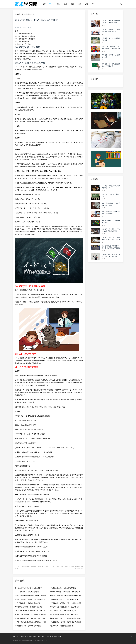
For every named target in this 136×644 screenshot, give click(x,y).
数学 (58, 4)
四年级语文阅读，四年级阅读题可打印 (27, 592)
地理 (86, 4)
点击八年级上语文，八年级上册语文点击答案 (64, 611)
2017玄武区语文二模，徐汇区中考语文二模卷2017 (29, 607)
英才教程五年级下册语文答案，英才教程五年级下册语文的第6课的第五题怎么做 (111, 248)
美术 (60, 637)
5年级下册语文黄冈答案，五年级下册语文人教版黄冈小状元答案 (111, 49)
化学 (79, 4)
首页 (44, 4)
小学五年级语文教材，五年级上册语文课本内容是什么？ (31, 623)
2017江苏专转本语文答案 (24, 34)
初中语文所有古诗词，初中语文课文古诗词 (29, 588)
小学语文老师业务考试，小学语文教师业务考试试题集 (65, 604)
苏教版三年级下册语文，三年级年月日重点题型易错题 (65, 619)
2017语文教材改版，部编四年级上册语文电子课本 (31, 611)
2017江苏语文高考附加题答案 (25, 39)
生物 (47, 637)
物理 (72, 4)
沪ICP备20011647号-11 (40, 640)
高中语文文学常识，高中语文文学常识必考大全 (30, 599)
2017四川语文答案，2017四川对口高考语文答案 (65, 592)
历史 (93, 4)
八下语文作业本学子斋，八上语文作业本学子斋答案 (31, 615)
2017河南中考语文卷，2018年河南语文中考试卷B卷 (65, 596)
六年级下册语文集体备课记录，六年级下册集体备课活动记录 (31, 596)
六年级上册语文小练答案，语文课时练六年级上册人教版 (65, 623)
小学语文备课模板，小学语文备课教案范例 (29, 626)
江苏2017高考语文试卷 (23, 44)
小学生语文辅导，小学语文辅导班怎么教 (28, 603)
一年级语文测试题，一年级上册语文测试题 (63, 588)
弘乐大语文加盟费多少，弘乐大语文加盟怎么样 (30, 618)
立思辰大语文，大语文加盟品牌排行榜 (62, 626)
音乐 (56, 637)
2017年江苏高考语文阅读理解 (25, 36)
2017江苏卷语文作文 (22, 42)
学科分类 (29, 14)
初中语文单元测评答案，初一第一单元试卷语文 (64, 607)
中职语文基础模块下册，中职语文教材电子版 (64, 614)
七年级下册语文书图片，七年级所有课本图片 (64, 599)
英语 (65, 4)
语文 (51, 4)
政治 (51, 637)
